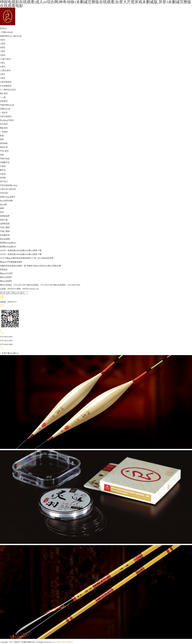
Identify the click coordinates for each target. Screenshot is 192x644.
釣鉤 (2, 139)
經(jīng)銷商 (5, 239)
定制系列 (4, 101)
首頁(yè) (3, 28)
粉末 (2, 212)
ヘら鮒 (3, 97)
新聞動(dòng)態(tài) (8, 243)
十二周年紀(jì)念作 (8, 90)
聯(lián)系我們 (6, 277)
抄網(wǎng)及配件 (8, 197)
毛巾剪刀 (4, 182)
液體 (2, 208)
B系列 (3, 48)
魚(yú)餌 (4, 205)
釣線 (2, 136)
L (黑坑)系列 (5, 71)
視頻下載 (4, 220)
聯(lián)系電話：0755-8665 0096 (67, 285)
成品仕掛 (4, 147)
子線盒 (3, 166)
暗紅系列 (4, 93)
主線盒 (3, 174)
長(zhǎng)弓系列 (7, 120)
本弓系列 (4, 124)
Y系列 (3, 78)
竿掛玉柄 (4, 193)
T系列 (2, 74)
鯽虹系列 (4, 128)
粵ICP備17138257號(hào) (63, 642)
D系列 (3, 55)
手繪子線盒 (5, 159)
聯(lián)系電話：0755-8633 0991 (13, 285)
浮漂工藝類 (5, 227)
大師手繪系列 (6, 82)
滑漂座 (3, 178)
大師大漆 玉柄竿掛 (8, 189)
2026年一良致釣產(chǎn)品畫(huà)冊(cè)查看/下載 (21, 250)
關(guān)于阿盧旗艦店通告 (11, 262)
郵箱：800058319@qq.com (28, 289)
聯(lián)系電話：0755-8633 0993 (40, 285)
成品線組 (4, 143)
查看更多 (4, 270)
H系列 (3, 67)
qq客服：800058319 (8, 289)
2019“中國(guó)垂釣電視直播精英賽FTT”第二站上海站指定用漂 (27, 258)
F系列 (2, 63)
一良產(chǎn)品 (6, 32)
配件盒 (3, 170)
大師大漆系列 (6, 116)
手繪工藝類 (5, 231)
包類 (2, 155)
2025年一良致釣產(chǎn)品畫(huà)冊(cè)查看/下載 (21, 254)
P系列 (2, 40)
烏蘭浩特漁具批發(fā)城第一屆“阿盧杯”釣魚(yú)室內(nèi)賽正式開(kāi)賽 (30, 266)
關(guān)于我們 (6, 273)
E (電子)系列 (5, 59)
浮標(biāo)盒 (5, 109)
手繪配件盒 (5, 162)
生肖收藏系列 (6, 86)
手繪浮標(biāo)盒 (7, 105)
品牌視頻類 (5, 224)
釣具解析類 (5, 235)
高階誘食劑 (5, 216)
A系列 (3, 44)
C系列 (3, 51)
